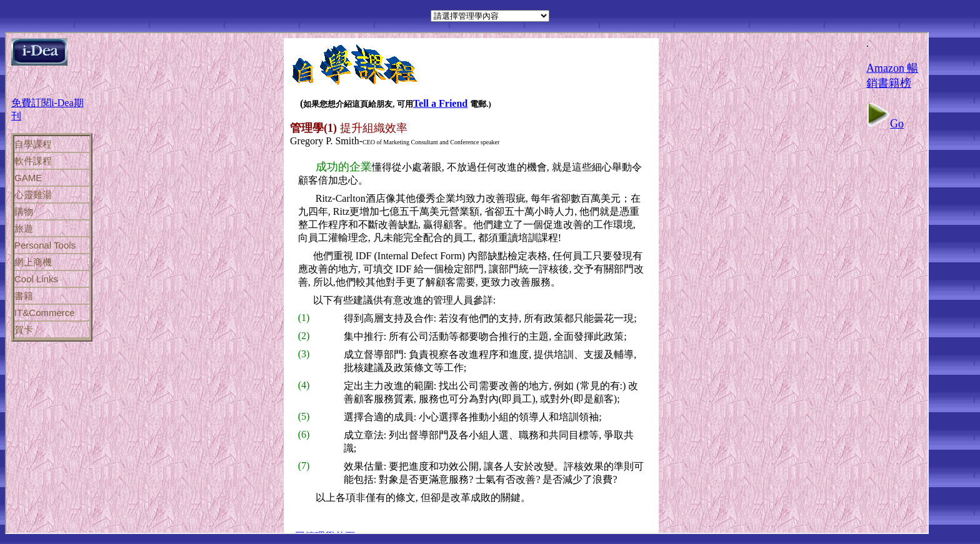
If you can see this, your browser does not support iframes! (467, 283)
